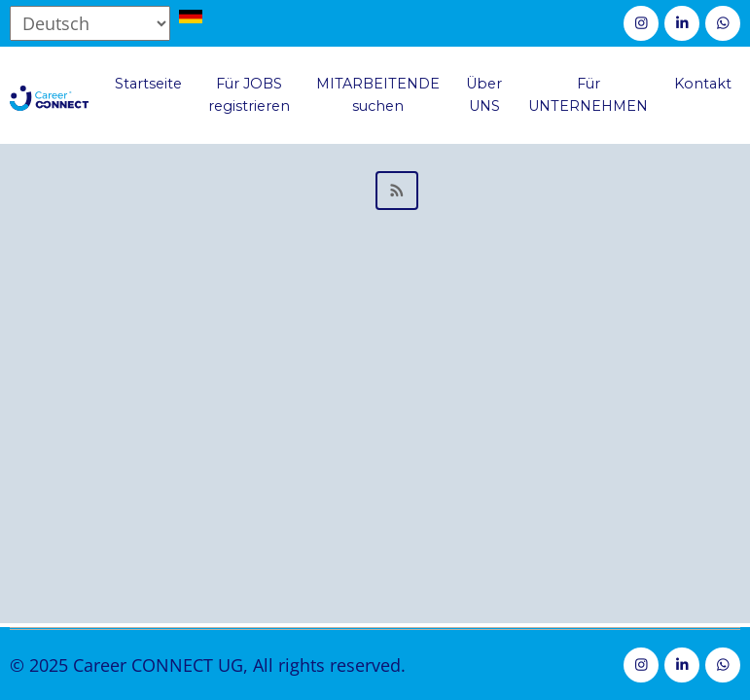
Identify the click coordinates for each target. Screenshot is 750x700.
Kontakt (703, 84)
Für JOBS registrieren (249, 95)
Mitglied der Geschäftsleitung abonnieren (375, 191)
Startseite (148, 84)
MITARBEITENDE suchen (378, 95)
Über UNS (484, 95)
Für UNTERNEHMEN (588, 95)
